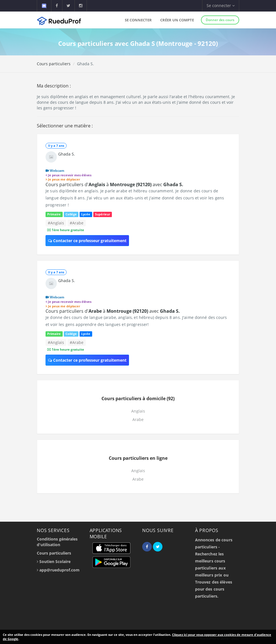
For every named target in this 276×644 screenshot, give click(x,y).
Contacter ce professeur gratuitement (87, 241)
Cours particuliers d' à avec (114, 184)
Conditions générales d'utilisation (57, 542)
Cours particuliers (54, 64)
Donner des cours (220, 20)
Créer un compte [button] (177, 20)
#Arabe (77, 223)
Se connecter (138, 20)
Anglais (138, 411)
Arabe (138, 419)
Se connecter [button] (221, 5)
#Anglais (56, 223)
